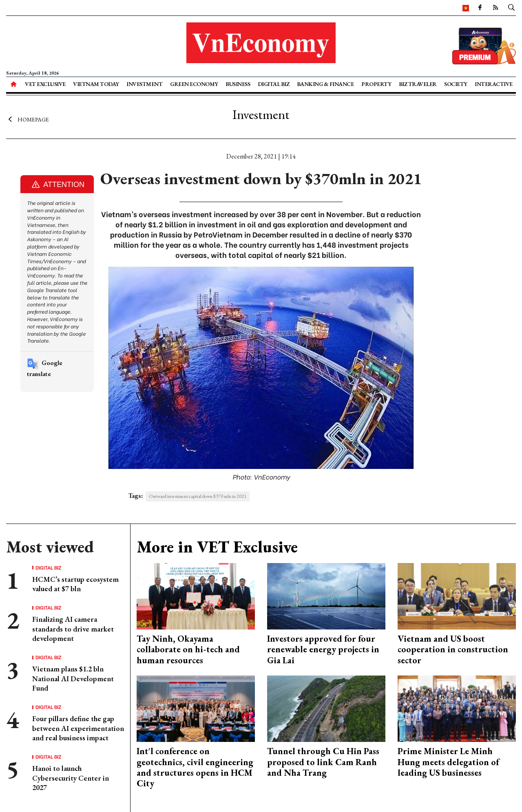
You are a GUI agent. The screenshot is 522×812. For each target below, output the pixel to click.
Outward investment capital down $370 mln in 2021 (198, 496)
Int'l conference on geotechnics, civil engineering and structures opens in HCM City (195, 767)
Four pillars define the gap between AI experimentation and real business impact (78, 728)
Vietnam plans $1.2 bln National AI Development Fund (73, 678)
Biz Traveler (418, 84)
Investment (144, 84)
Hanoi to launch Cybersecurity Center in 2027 (71, 778)
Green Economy (194, 84)
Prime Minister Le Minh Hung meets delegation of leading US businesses (448, 762)
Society (456, 84)
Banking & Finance (325, 84)
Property (376, 84)
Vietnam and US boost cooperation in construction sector (453, 649)
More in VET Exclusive (217, 547)
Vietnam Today (96, 84)
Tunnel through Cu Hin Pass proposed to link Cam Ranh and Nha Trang (323, 762)
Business (238, 84)
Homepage (28, 119)
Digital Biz (274, 84)
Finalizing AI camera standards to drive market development (73, 629)
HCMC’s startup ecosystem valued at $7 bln (75, 584)
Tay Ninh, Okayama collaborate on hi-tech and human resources (188, 649)
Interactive (494, 84)
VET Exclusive (45, 84)
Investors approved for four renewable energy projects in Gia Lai (323, 649)
